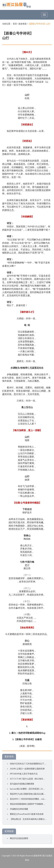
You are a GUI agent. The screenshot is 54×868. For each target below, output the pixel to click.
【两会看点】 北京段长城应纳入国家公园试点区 (31, 819)
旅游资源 (22, 24)
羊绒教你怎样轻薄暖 (19, 809)
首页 (15, 24)
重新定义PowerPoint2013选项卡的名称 (27, 814)
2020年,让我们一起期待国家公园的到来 (27, 769)
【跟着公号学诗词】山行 (39, 24)
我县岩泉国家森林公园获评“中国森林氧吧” (29, 804)
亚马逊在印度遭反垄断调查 (22, 784)
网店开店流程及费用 (19, 838)
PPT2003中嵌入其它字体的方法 (24, 774)
